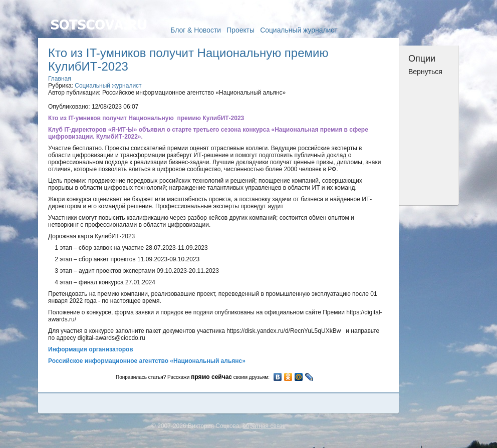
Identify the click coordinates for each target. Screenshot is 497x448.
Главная (60, 79)
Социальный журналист (108, 86)
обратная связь (264, 426)
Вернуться (425, 72)
